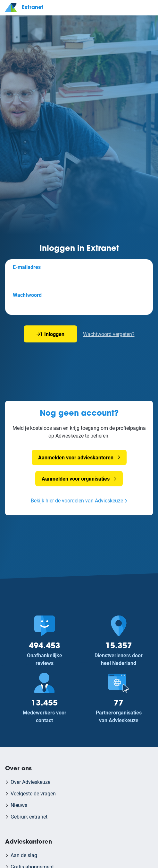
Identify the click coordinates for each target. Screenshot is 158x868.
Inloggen (50, 334)
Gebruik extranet (29, 816)
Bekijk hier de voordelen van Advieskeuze (77, 500)
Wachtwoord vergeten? (109, 334)
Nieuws (19, 805)
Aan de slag (24, 855)
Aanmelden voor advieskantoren (76, 457)
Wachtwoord (27, 295)
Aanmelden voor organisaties (76, 478)
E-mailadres (27, 267)
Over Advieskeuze (30, 782)
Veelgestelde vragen (33, 793)
